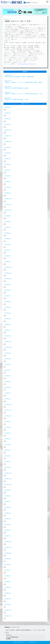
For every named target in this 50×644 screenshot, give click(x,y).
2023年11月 (8, 273)
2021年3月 (8, 456)
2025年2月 (8, 187)
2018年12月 (8, 610)
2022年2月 (8, 393)
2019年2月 (8, 599)
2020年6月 (8, 507)
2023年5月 (8, 307)
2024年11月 (8, 204)
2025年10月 (8, 142)
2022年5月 (8, 376)
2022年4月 (8, 382)
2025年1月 (8, 193)
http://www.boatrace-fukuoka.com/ (27, 64)
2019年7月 (8, 570)
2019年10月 (8, 553)
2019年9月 (8, 559)
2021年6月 (8, 439)
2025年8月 (8, 153)
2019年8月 (8, 565)
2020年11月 (8, 479)
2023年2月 (8, 324)
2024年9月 (8, 216)
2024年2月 (8, 256)
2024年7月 (8, 227)
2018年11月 (8, 616)
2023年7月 (8, 296)
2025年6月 (8, 164)
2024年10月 (8, 210)
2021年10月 (8, 416)
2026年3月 (8, 113)
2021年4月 (8, 450)
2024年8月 (8, 222)
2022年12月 (8, 336)
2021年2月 (8, 462)
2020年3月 (8, 525)
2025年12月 (8, 130)
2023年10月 (8, 279)
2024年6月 (8, 233)
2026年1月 (8, 124)
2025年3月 (8, 182)
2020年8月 (8, 496)
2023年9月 (8, 284)
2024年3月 (8, 250)
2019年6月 (8, 576)
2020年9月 (8, 490)
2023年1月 (8, 330)
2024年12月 (8, 199)
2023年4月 (8, 313)
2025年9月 (8, 147)
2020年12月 (8, 473)
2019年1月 (8, 605)
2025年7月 (8, 159)
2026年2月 (8, 119)
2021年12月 (8, 404)
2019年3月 (8, 593)
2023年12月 (8, 267)
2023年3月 (8, 319)
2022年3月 (8, 387)
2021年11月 (8, 410)
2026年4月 (8, 107)
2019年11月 (8, 547)
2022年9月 (8, 353)
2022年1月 (8, 399)
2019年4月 (8, 587)
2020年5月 (8, 513)
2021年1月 (8, 467)
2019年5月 (8, 582)
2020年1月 (8, 536)
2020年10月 (8, 485)
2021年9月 (8, 422)
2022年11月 (8, 342)
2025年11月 (8, 136)
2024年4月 (8, 244)
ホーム (8, 634)
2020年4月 (8, 519)
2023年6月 (8, 302)
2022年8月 (8, 359)
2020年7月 (8, 502)
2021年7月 (8, 433)
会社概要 (8, 639)
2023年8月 (8, 290)
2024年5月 (8, 239)
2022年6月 (8, 370)
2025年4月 (8, 176)
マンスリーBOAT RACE (12, 637)
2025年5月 (8, 170)
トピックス (9, 636)
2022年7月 (8, 364)
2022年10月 (8, 347)
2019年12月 (8, 542)
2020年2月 (8, 530)
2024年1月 (8, 262)
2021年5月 (8, 445)
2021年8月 (8, 427)
